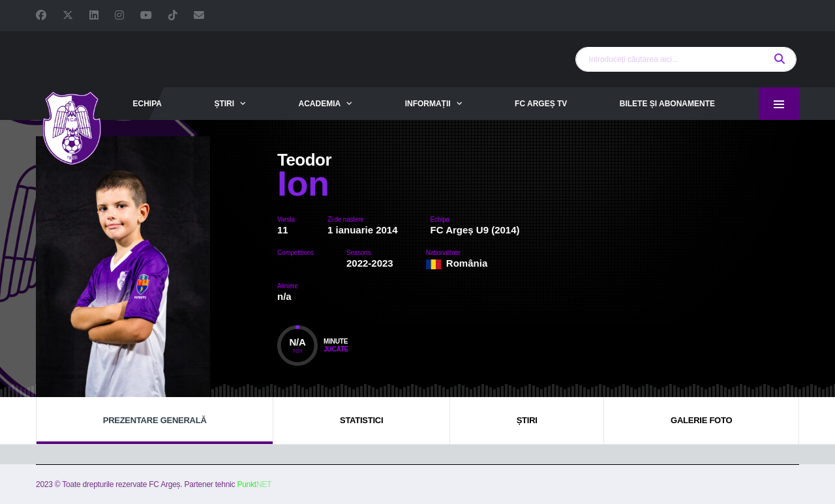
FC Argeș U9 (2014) (475, 230)
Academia (320, 104)
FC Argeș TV (541, 104)
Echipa (147, 104)
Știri (224, 104)
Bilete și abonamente (667, 104)
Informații (428, 104)
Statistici (361, 420)
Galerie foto (701, 420)
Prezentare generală (155, 420)
